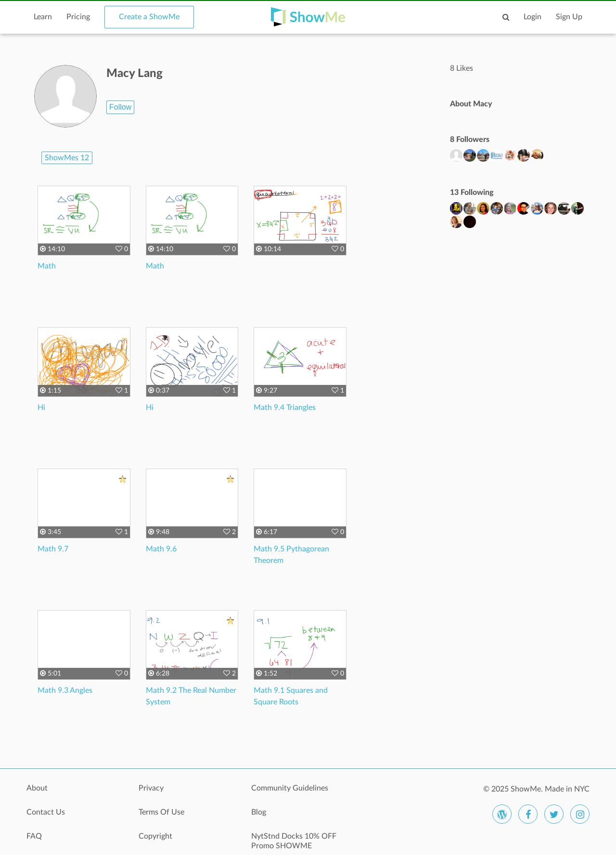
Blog (259, 812)
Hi (41, 408)
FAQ (34, 836)
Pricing (78, 17)
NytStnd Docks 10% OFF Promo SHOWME (294, 841)
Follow (120, 107)
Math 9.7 (53, 549)
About (37, 788)
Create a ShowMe (149, 17)
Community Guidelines (290, 788)
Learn (43, 17)
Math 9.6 (161, 549)
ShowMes (67, 158)
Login (533, 17)
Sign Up (569, 17)
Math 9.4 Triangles (285, 408)
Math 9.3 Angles (65, 690)
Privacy (151, 788)
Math (47, 266)
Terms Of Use (161, 812)
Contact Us (46, 812)
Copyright (155, 836)
